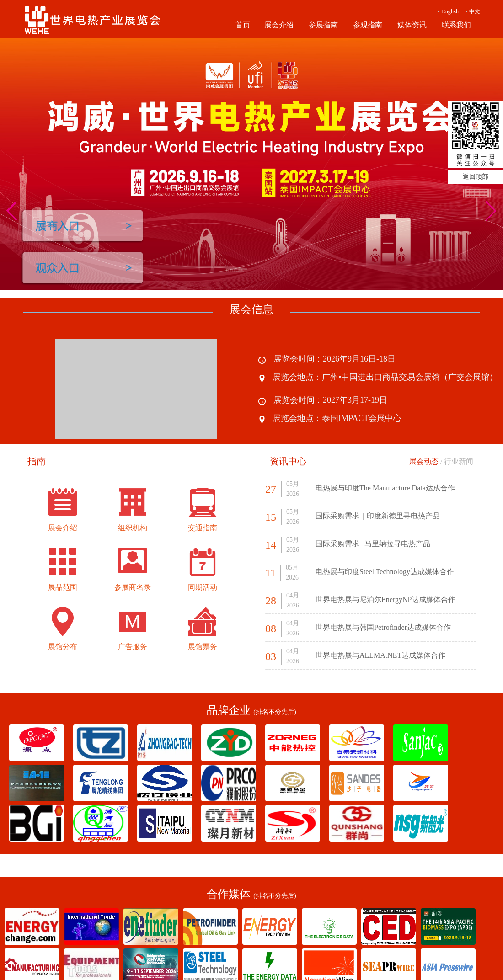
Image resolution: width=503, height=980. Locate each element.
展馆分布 (63, 647)
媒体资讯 (412, 25)
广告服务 (133, 647)
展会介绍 (279, 25)
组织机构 (133, 528)
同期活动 (203, 587)
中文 (475, 11)
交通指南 (203, 528)
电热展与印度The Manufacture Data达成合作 (385, 488)
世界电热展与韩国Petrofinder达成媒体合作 (383, 627)
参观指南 (368, 25)
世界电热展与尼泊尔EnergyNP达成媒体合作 (385, 599)
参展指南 (323, 25)
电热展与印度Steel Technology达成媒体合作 (385, 572)
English (450, 11)
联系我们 (456, 25)
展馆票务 (203, 647)
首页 (243, 25)
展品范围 (63, 587)
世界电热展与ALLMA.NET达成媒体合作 (380, 655)
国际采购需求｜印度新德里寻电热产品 (378, 516)
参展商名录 (133, 587)
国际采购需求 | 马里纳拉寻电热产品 (373, 544)
